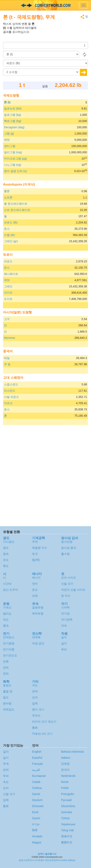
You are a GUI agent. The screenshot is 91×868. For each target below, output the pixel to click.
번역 (35, 691)
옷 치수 (66, 596)
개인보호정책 (51, 860)
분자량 (7, 703)
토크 (35, 554)
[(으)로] (45, 63)
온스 (7, 229)
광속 (6, 554)
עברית (36, 824)
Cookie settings (68, 860)
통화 (35, 728)
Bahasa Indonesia (72, 752)
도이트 (8, 299)
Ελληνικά (38, 806)
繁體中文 (67, 842)
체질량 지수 (40, 548)
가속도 (7, 607)
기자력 (65, 607)
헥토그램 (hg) (13, 121)
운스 (7, 409)
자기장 (65, 613)
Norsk (65, 782)
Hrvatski (37, 836)
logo (45, 5)
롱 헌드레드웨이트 (16, 204)
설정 (21, 860)
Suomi (36, 818)
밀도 (6, 697)
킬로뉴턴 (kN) (13, 108)
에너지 (36, 578)
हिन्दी (35, 830)
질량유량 (38, 607)
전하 (6, 674)
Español (37, 758)
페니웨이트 (11, 274)
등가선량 (67, 542)
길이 (64, 637)
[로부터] (41, 54)
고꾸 (7, 319)
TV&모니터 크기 (42, 734)
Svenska (67, 812)
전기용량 (9, 643)
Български (39, 776)
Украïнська (68, 824)
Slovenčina (68, 806)
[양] (45, 45)
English (37, 752)
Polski (65, 788)
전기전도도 (10, 655)
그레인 (8, 286)
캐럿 (7, 140)
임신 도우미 (10, 590)
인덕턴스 (9, 637)
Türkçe (65, 818)
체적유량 (38, 613)
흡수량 (65, 554)
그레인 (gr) (11, 241)
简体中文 (67, 836)
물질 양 (8, 691)
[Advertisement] (63, 32)
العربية (36, 770)
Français (38, 764)
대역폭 (36, 637)
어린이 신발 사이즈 (73, 590)
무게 (35, 542)
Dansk (36, 794)
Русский (66, 800)
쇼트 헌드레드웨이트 (17, 210)
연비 (35, 584)
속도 (6, 620)
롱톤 (7, 191)
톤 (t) (7, 102)
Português (68, 794)
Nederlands (68, 776)
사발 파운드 (12, 397)
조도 (6, 560)
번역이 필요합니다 (47, 854)
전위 (6, 668)
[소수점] (41, 72)
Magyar (37, 842)
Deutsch (37, 800)
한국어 (65, 770)
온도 (35, 590)
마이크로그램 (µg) (15, 159)
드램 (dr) (9, 235)
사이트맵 (38, 860)
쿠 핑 (7, 364)
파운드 (8, 261)
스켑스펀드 (11, 384)
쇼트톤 (8, 197)
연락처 (29, 860)
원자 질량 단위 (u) (15, 171)
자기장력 (67, 620)
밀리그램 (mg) (13, 152)
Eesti (35, 812)
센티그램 (10, 146)
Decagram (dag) (14, 127)
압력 (35, 703)
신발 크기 (67, 584)
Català (36, 782)
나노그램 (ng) (13, 165)
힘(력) (36, 560)
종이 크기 (38, 709)
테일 (7, 358)
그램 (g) (9, 134)
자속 (64, 626)
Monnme (9, 338)
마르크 (8, 403)
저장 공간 (38, 643)
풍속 (6, 626)
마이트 (8, 293)
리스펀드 (10, 391)
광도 (6, 548)
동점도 (7, 685)
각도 (35, 685)
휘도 (6, 566)
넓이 (64, 643)
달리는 (7, 613)
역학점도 (9, 709)
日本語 (65, 764)
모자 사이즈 (69, 578)
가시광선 (9, 542)
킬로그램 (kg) (13, 115)
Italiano (66, 758)
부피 (64, 649)
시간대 (7, 584)
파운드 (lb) (11, 222)
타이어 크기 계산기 (44, 722)
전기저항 (9, 649)
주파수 (36, 716)
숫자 (35, 697)
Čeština (37, 788)
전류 (6, 661)
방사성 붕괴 (69, 548)
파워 (35, 596)
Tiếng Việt (67, 830)
